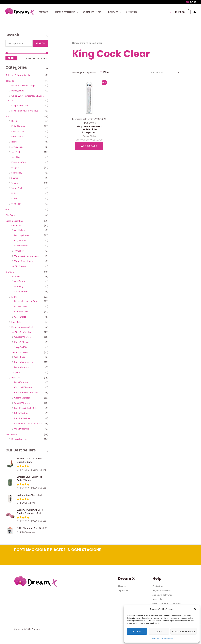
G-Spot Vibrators (23, 405)
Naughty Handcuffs (21, 106)
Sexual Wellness (13, 436)
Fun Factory (17, 137)
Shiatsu (15, 178)
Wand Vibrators (22, 430)
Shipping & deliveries (163, 597)
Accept (137, 631)
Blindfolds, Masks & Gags (24, 85)
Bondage (10, 81)
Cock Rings (20, 358)
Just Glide (16, 152)
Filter (11, 58)
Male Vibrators (22, 369)
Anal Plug (19, 287)
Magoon (16, 168)
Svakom (15, 184)
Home (75, 43)
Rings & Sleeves (22, 343)
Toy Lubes (19, 252)
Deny (159, 631)
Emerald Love (18, 132)
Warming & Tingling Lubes (27, 257)
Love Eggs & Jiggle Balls (26, 410)
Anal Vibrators (22, 293)
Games (9, 210)
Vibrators (16, 379)
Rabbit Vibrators (23, 420)
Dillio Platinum (19, 126)
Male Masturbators (24, 364)
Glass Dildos (20, 318)
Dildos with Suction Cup (26, 302)
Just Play (16, 158)
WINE (14, 199)
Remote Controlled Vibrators (29, 425)
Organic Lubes (21, 241)
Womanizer (17, 204)
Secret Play (17, 173)
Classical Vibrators (24, 389)
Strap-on (16, 374)
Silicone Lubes (21, 246)
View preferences (184, 631)
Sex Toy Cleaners (20, 267)
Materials (157, 601)
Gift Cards (11, 216)
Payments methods (162, 593)
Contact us (158, 589)
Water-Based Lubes (24, 262)
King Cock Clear (19, 163)
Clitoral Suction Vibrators (27, 394)
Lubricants (17, 226)
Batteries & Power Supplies (19, 75)
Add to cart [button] (89, 146)
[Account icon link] (195, 12)
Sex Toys (10, 273)
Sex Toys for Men (20, 354)
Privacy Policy (157, 638)
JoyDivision (17, 147)
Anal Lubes (20, 231)
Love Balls (16, 323)
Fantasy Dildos (22, 313)
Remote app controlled (23, 328)
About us (122, 589)
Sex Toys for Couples (22, 334)
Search (40, 43)
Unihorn (16, 194)
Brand (9, 117)
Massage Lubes (22, 236)
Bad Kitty (16, 121)
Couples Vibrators (23, 338)
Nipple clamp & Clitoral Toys (25, 111)
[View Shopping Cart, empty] (183, 12)
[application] (49, 12)
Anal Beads (20, 282)
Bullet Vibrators (22, 384)
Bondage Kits (18, 91)
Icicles (14, 142)
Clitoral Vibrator (22, 399)
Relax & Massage (20, 441)
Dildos (15, 298)
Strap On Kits (21, 349)
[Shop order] (165, 72)
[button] (195, 609)
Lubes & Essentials (15, 222)
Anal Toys (16, 278)
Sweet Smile (17, 189)
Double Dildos (21, 308)
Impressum (168, 638)
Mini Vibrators (22, 415)
